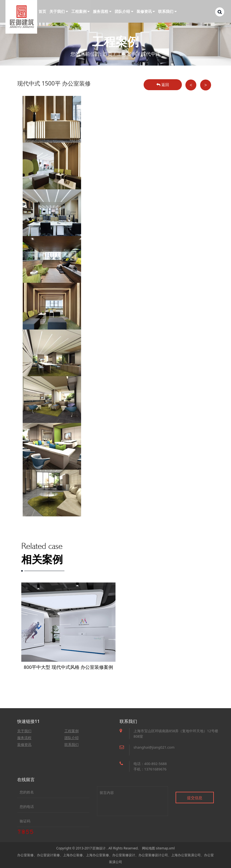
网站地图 (149, 848)
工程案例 (127, 54)
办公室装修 (25, 855)
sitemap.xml (165, 848)
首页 (42, 11)
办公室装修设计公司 (153, 855)
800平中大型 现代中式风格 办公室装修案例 (68, 667)
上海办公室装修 (97, 855)
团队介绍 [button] (124, 11)
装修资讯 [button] (146, 11)
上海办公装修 (73, 855)
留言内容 (132, 801)
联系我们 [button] (167, 11)
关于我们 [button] (59, 11)
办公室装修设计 (124, 855)
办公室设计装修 (48, 855)
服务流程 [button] (102, 11)
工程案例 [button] (81, 11)
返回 (163, 85)
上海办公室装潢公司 (186, 855)
